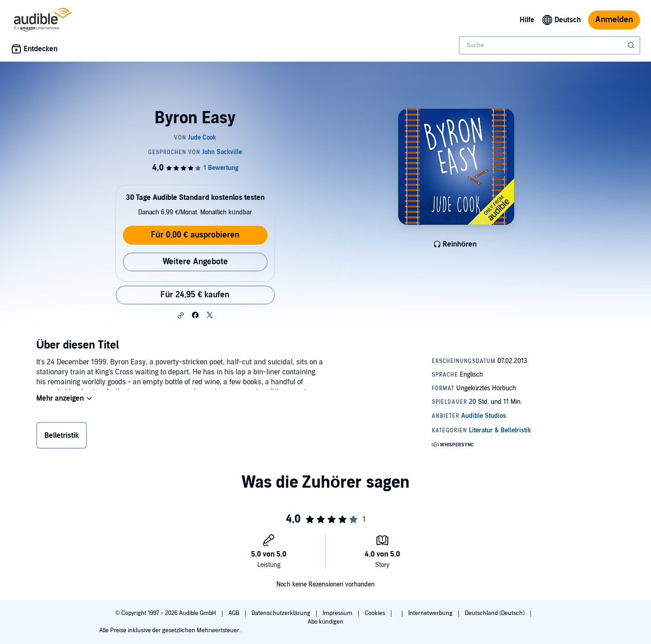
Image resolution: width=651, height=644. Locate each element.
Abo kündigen (325, 622)
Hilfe (527, 20)
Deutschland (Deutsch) (495, 613)
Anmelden (614, 20)
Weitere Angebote (195, 262)
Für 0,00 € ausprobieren (195, 235)
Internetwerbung (431, 613)
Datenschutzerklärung (282, 613)
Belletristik (62, 437)
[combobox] (550, 45)
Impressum (338, 613)
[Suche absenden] (632, 45)
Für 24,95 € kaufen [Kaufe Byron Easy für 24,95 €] (195, 295)
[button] (181, 315)
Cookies (376, 613)
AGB (234, 613)
